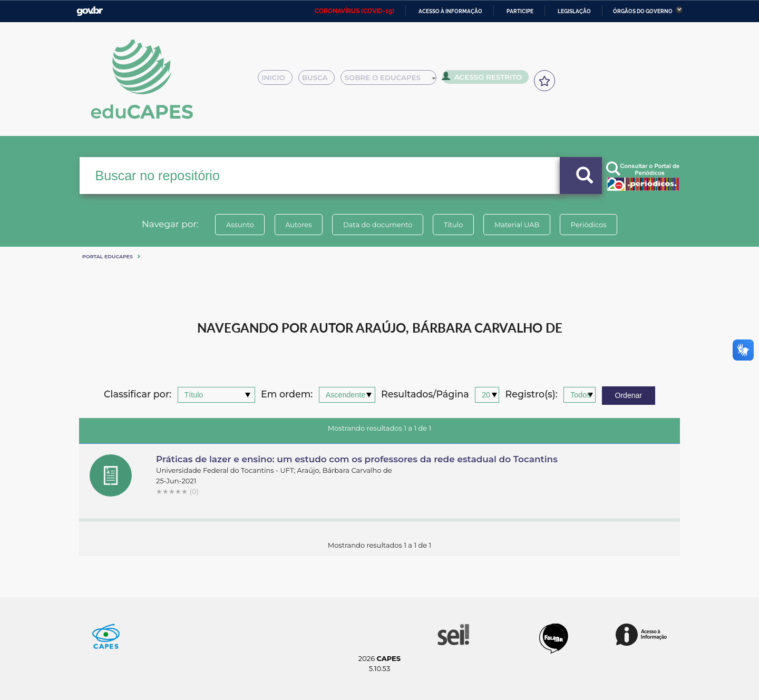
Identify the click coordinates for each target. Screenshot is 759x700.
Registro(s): (532, 395)
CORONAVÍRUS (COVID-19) (354, 11)
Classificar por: (138, 395)
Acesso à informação (450, 11)
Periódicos (590, 225)
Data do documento (377, 225)
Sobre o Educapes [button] (393, 80)
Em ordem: (287, 395)
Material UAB (517, 225)
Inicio (278, 80)
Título (454, 225)
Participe (520, 11)
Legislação (574, 11)
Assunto (239, 225)
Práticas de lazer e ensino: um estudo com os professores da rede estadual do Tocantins (357, 459)
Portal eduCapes (108, 256)
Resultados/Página (425, 395)
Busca (320, 80)
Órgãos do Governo (643, 11)
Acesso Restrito (485, 79)
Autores (298, 225)
